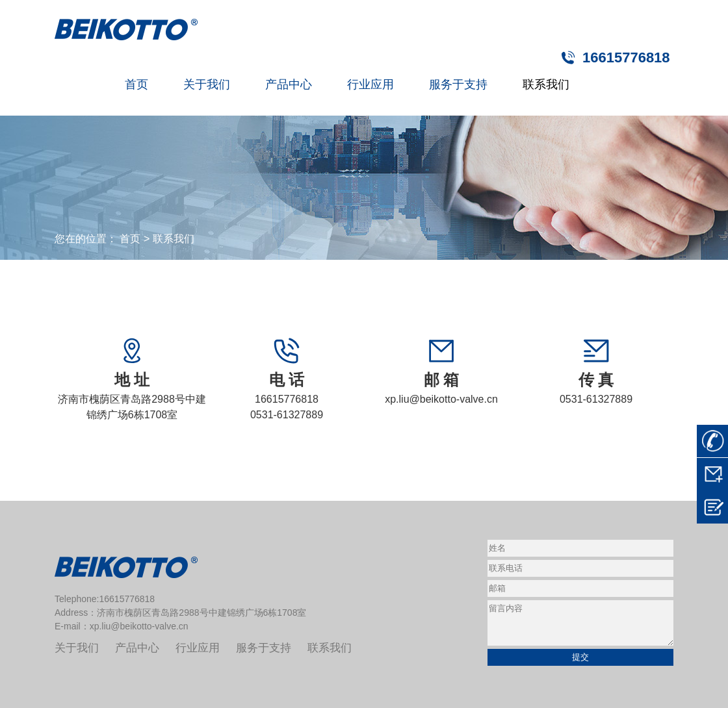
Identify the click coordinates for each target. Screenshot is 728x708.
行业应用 (370, 84)
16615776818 (626, 57)
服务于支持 (458, 84)
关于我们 (207, 84)
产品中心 (289, 84)
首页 (136, 84)
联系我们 (546, 84)
